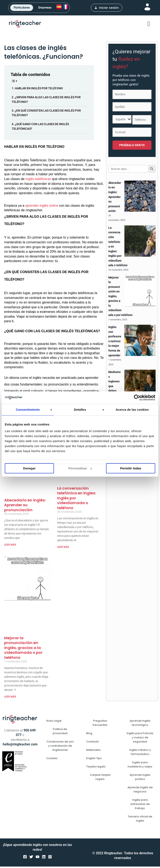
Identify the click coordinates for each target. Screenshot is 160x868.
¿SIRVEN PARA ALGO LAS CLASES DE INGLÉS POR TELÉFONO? (46, 101)
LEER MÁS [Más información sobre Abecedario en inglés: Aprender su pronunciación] (10, 546)
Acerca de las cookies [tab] (132, 410)
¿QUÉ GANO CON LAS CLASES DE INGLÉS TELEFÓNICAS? (40, 128)
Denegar (29, 468)
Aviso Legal (54, 722)
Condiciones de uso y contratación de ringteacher (60, 747)
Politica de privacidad (60, 733)
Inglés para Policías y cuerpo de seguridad (140, 739)
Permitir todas (131, 468)
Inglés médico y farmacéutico (140, 753)
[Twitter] (31, 858)
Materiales (93, 751)
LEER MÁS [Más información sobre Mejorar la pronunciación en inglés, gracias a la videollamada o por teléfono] (10, 698)
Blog (89, 735)
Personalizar (80, 468)
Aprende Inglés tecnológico (140, 724)
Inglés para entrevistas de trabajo (140, 805)
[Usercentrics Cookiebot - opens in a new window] (137, 398)
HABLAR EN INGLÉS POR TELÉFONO (39, 90)
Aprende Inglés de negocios (140, 791)
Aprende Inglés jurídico (140, 778)
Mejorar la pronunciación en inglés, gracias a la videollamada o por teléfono (23, 649)
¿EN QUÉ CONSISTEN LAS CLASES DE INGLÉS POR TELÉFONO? (46, 114)
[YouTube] (37, 858)
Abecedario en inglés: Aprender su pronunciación (25, 506)
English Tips (94, 760)
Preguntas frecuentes (100, 724)
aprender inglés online (42, 207)
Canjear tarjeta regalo (100, 778)
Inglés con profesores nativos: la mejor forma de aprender (115, 343)
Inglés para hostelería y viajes (140, 766)
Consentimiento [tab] (28, 410)
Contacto (93, 743)
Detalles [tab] (80, 410)
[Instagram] (50, 858)
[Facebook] (25, 858)
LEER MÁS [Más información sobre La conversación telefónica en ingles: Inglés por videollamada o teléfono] (63, 548)
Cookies (52, 760)
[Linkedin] (44, 858)
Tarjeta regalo (96, 768)
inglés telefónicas (38, 180)
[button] (149, 25)
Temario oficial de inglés (140, 820)
